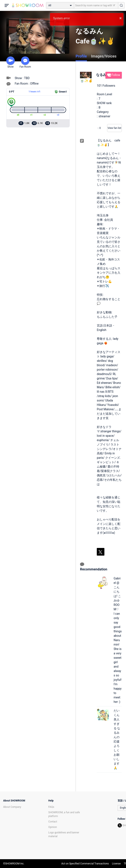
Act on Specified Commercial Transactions (85, 864)
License (116, 864)
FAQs (51, 807)
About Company (12, 807)
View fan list (114, 128)
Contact (53, 822)
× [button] (120, 18)
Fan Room (25, 62)
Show (10, 62)
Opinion (53, 827)
